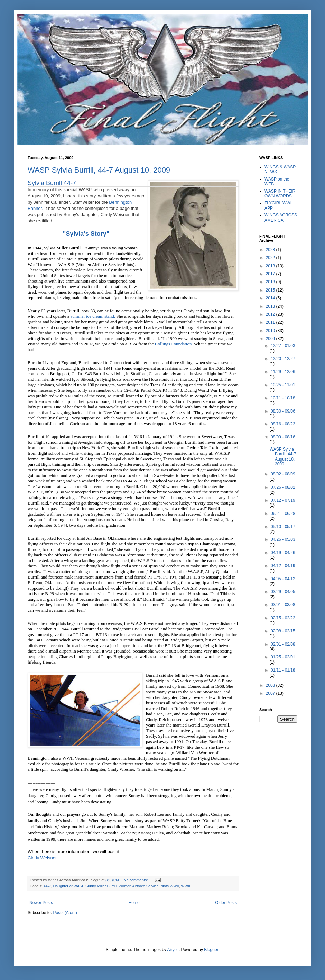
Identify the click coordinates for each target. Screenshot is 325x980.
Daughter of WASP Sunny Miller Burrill (85, 886)
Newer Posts (41, 903)
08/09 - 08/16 (283, 437)
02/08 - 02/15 (283, 631)
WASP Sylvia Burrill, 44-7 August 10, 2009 (99, 170)
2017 (271, 274)
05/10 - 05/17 (283, 527)
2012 (271, 314)
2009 (271, 339)
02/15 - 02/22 (283, 618)
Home (134, 903)
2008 (271, 685)
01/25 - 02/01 (283, 657)
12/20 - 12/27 (283, 359)
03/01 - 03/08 (283, 605)
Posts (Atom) (65, 913)
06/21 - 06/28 (283, 514)
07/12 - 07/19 (283, 500)
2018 (271, 266)
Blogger (211, 950)
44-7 (47, 886)
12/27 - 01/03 (283, 346)
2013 (271, 306)
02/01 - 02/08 (283, 644)
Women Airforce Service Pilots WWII (149, 886)
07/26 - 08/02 (283, 487)
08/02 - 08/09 (283, 474)
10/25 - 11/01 (283, 385)
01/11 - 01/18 (283, 670)
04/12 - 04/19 (283, 566)
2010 (271, 331)
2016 (271, 282)
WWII (185, 886)
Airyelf (173, 950)
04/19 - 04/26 (283, 553)
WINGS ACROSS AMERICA (281, 218)
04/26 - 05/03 (283, 539)
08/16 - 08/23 (283, 424)
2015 (271, 290)
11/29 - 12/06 (283, 372)
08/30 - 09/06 (283, 411)
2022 (271, 258)
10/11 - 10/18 (283, 398)
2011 (271, 322)
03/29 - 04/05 (283, 592)
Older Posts (226, 903)
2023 (271, 250)
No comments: (136, 880)
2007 (271, 693)
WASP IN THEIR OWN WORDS (280, 194)
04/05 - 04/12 (283, 579)
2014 (271, 298)
